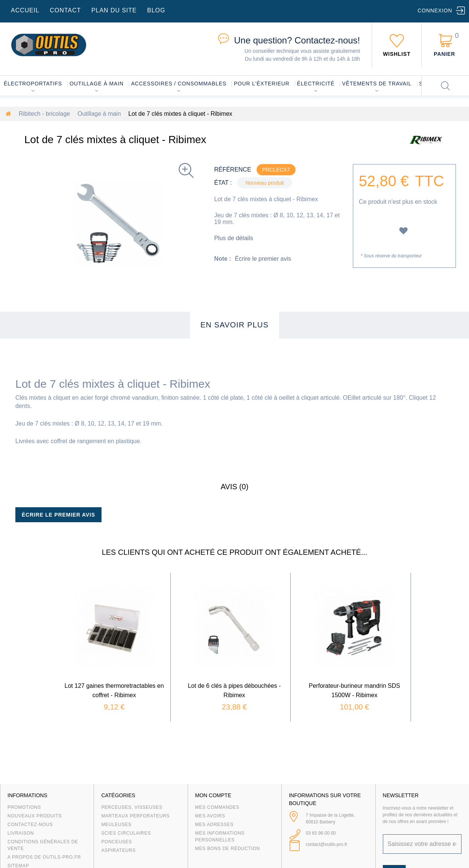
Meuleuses (116, 825)
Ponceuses (117, 842)
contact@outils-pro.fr (326, 844)
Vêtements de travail (377, 84)
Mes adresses (214, 825)
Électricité (316, 84)
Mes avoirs (210, 816)
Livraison (21, 833)
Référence (233, 170)
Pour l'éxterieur (261, 84)
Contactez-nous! (297, 40)
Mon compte (213, 795)
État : (223, 183)
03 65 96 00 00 (321, 833)
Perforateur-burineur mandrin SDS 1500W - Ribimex (329, 670)
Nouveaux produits (35, 816)
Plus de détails (234, 238)
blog (156, 10)
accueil (25, 10)
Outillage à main (97, 84)
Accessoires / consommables (179, 84)
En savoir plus (234, 325)
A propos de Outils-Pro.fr (44, 857)
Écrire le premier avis (263, 259)
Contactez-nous (30, 825)
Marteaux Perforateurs (135, 816)
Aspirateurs (118, 850)
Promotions (24, 807)
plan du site (114, 10)
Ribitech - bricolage (44, 114)
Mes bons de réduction (228, 849)
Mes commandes (217, 807)
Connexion (435, 10)
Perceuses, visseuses (132, 807)
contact (65, 10)
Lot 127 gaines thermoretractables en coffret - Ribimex (139, 670)
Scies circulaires (126, 833)
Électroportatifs (33, 84)
